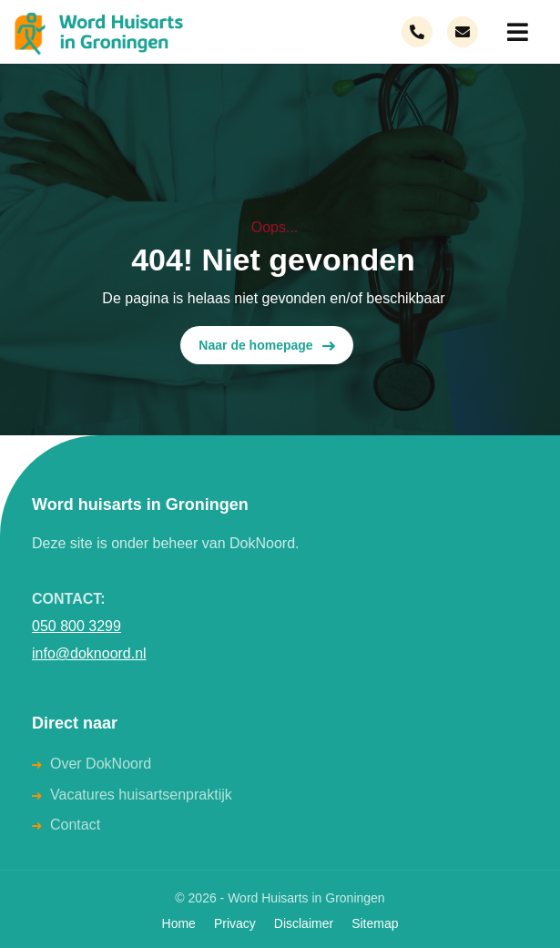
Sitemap (375, 923)
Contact (75, 825)
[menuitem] (514, 32)
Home (179, 923)
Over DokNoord (101, 764)
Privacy (235, 923)
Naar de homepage (266, 346)
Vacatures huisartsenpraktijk (141, 795)
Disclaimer (304, 923)
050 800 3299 (76, 626)
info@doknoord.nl (89, 653)
